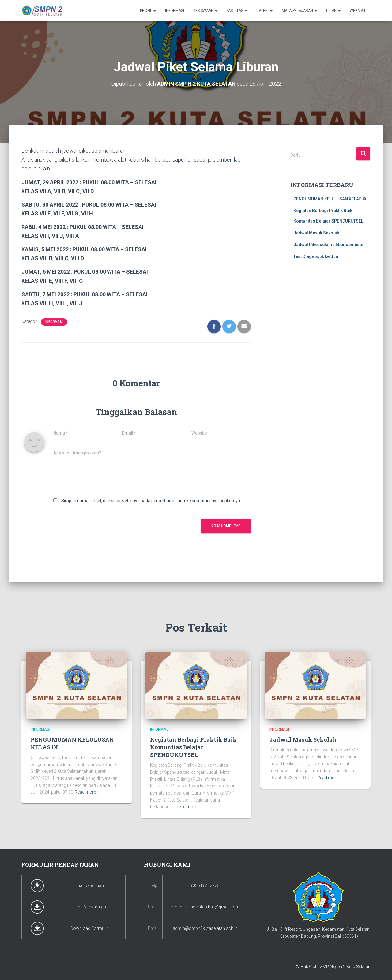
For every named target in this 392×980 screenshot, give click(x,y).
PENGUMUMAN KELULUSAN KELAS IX (330, 199)
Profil (148, 11)
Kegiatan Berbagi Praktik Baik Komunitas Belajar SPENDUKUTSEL (193, 747)
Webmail (358, 11)
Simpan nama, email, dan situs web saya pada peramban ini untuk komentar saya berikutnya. (151, 501)
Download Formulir (89, 928)
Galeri (264, 11)
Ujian (333, 11)
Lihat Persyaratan (89, 907)
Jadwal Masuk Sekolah (316, 233)
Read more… (87, 792)
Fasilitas (237, 11)
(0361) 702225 (205, 885)
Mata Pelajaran (299, 11)
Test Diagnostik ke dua (316, 256)
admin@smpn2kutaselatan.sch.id (205, 928)
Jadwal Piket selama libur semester (329, 245)
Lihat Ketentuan (89, 885)
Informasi (175, 11)
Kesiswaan (205, 11)
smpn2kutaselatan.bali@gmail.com (205, 907)
